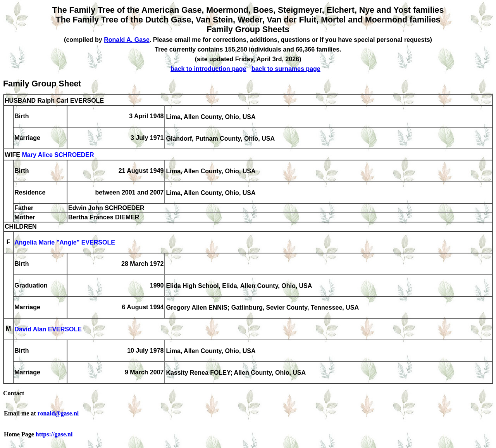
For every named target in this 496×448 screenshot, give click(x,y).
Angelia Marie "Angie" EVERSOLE (65, 243)
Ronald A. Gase (127, 40)
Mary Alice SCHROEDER (58, 155)
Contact (14, 393)
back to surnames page (286, 69)
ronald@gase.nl (58, 413)
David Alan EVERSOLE (48, 330)
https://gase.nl (54, 434)
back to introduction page (208, 69)
